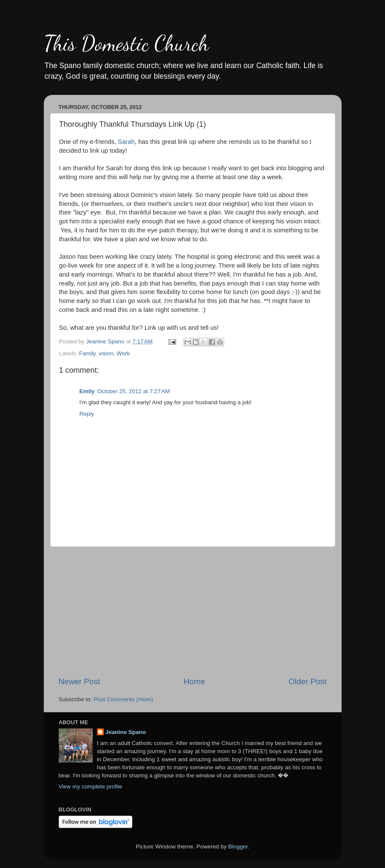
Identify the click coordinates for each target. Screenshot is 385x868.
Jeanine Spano (126, 732)
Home (194, 681)
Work (123, 353)
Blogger (238, 847)
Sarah (126, 142)
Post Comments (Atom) (123, 699)
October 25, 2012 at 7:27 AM (134, 391)
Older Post (307, 681)
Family (87, 353)
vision (106, 353)
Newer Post (80, 681)
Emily (87, 391)
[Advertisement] (193, 611)
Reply (87, 414)
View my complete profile (91, 787)
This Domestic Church (126, 43)
